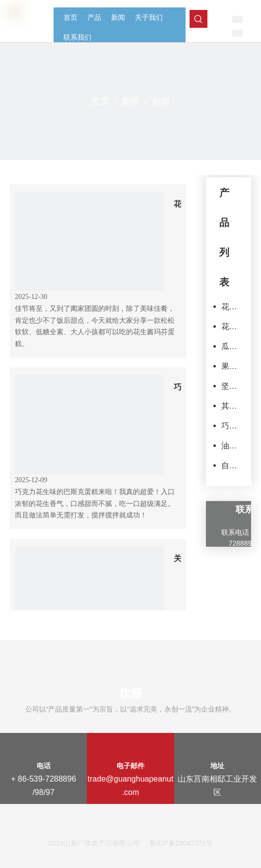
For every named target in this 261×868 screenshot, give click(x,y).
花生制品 (230, 326)
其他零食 (230, 406)
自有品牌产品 (230, 466)
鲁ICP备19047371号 (181, 843)
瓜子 (229, 346)
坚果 (229, 386)
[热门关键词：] (198, 19)
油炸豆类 (230, 446)
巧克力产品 (230, 426)
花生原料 (230, 307)
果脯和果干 (230, 366)
